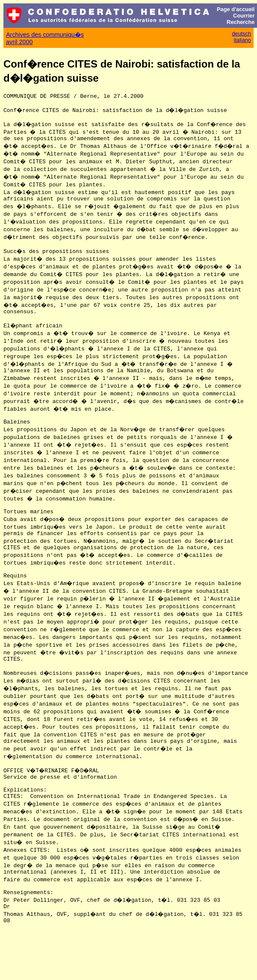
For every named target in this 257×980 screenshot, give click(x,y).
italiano (242, 40)
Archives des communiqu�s (45, 35)
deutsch (241, 34)
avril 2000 (19, 42)
